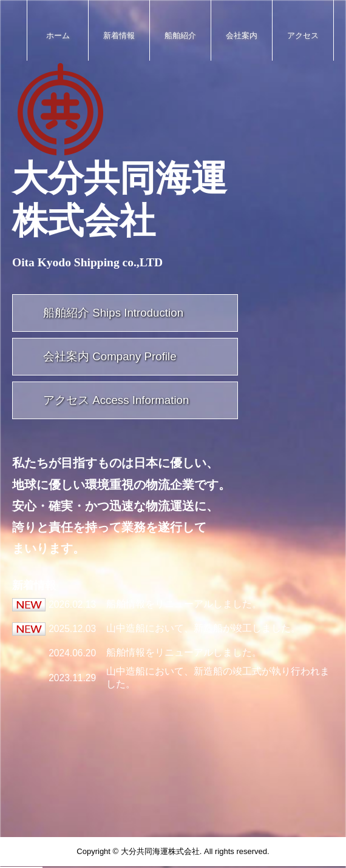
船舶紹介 (180, 35)
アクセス (303, 35)
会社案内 (242, 35)
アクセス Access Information (116, 400)
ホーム (58, 35)
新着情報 (119, 35)
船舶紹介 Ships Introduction (113, 313)
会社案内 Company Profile (110, 356)
